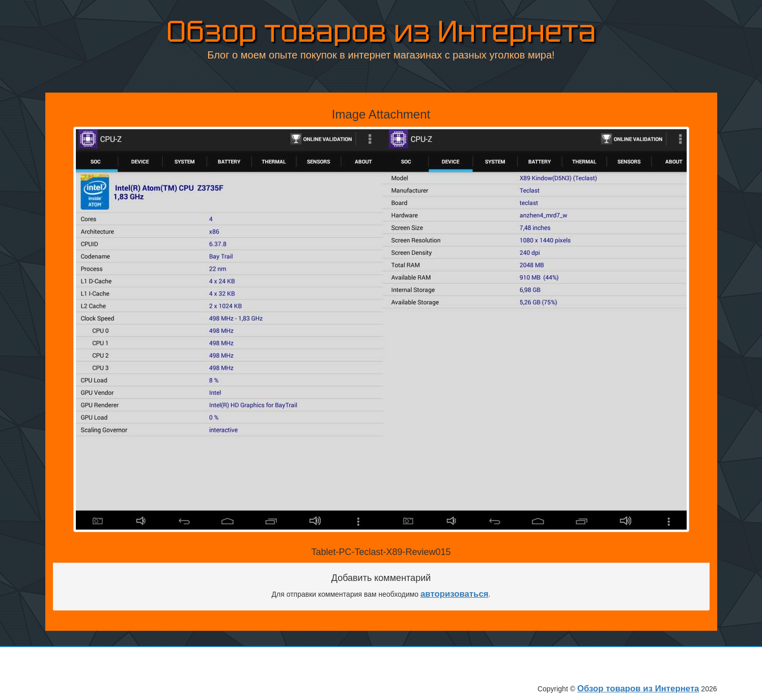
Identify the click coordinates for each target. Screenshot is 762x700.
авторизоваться (455, 594)
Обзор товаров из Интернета (381, 30)
